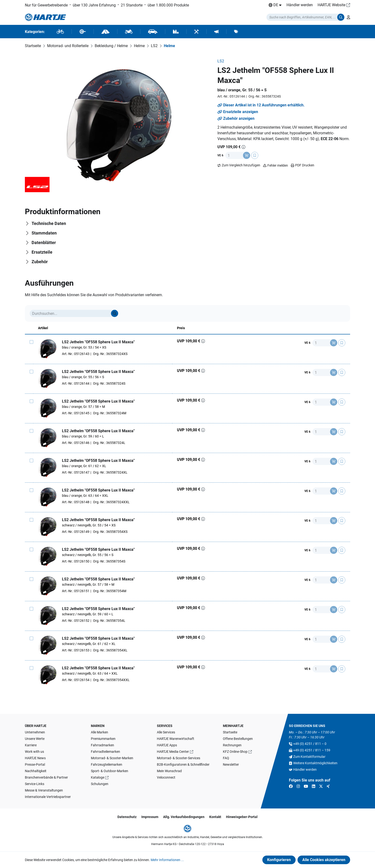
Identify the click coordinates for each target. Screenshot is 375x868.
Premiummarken (103, 739)
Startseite (230, 732)
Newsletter (231, 764)
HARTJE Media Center (173, 752)
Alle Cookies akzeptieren (324, 860)
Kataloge (98, 777)
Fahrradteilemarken (105, 752)
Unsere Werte (35, 739)
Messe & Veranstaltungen (44, 790)
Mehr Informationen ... (167, 860)
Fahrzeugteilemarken (107, 764)
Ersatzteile (42, 252)
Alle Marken (99, 732)
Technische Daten (49, 223)
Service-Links (35, 784)
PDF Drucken (303, 165)
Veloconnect (166, 777)
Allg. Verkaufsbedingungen (184, 817)
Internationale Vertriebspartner (48, 797)
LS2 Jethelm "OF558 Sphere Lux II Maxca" (98, 342)
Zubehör (40, 262)
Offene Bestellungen (238, 739)
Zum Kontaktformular (309, 757)
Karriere (31, 745)
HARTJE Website (331, 5)
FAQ (226, 758)
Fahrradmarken (102, 745)
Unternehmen (35, 732)
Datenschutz (127, 817)
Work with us (34, 752)
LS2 (221, 61)
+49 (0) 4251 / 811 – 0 (310, 744)
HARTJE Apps (167, 745)
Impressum (150, 817)
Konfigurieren (279, 860)
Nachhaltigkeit (36, 771)
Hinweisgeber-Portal (242, 817)
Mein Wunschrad (169, 771)
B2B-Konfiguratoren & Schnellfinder (183, 764)
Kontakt (215, 817)
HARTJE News (35, 758)
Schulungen (100, 784)
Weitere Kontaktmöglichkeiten (315, 763)
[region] (119, 125)
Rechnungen (232, 745)
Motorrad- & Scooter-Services (179, 758)
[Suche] (115, 313)
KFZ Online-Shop (235, 752)
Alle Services (166, 732)
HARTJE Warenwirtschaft (176, 739)
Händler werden (300, 5)
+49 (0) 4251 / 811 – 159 (312, 750)
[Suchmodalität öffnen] (305, 17)
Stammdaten (44, 233)
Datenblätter (44, 243)
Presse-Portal (35, 764)
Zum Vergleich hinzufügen (241, 165)
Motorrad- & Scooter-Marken (112, 758)
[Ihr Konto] (348, 17)
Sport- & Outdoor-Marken (110, 771)
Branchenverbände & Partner (46, 777)
